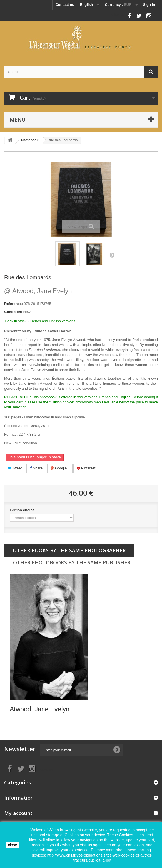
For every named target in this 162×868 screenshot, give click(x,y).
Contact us (65, 5)
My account (18, 813)
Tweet (15, 468)
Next (112, 255)
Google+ (60, 468)
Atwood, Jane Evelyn (38, 291)
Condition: (13, 312)
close (13, 845)
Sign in (149, 5)
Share (36, 468)
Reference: (13, 304)
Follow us (117, 14)
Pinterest (86, 468)
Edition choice (23, 510)
